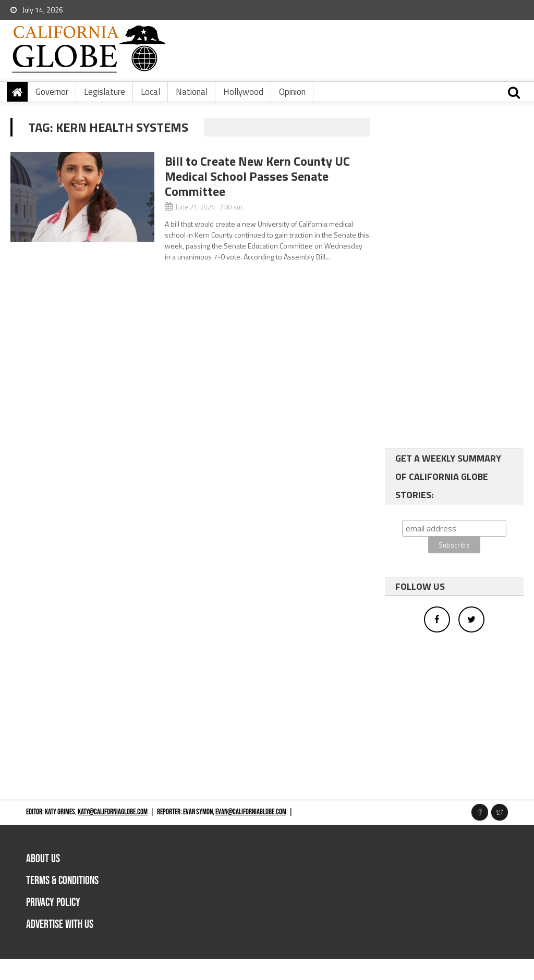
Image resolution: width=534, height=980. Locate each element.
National (192, 92)
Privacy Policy (53, 903)
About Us (43, 859)
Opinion (292, 92)
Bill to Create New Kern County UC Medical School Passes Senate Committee (257, 176)
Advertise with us (60, 925)
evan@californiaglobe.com (251, 812)
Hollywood (243, 92)
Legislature (105, 92)
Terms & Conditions (62, 881)
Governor (52, 92)
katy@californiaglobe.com (113, 812)
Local (150, 92)
